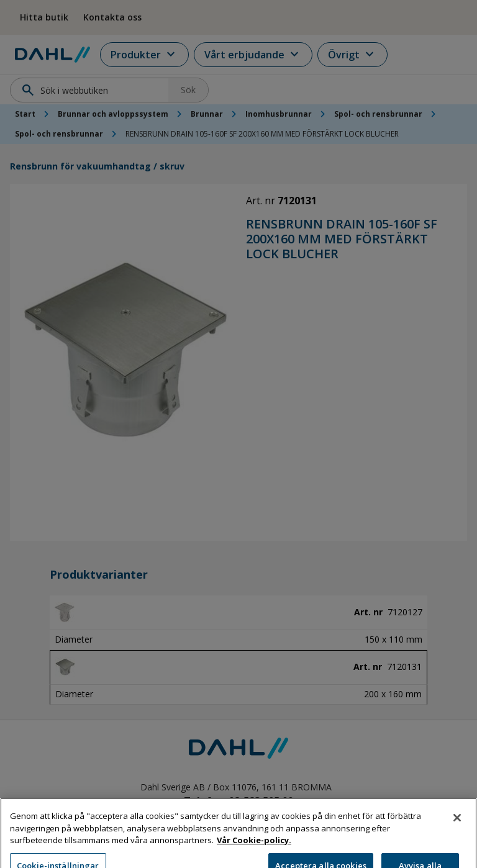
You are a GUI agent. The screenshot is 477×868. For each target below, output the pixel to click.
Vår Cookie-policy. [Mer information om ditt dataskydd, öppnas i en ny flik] (254, 854)
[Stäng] (457, 832)
